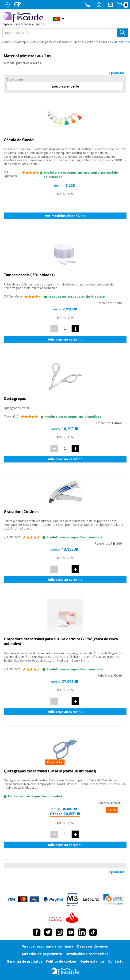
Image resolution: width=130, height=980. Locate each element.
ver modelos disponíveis (65, 216)
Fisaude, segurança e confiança (48, 946)
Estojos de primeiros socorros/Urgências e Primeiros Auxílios (71, 42)
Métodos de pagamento (42, 954)
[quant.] (65, 328)
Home (6, 42)
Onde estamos (92, 961)
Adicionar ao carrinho (65, 339)
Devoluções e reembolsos (87, 954)
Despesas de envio (93, 946)
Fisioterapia (21, 42)
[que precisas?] (65, 33)
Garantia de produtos (25, 961)
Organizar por (16, 80)
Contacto (116, 961)
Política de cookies (61, 961)
